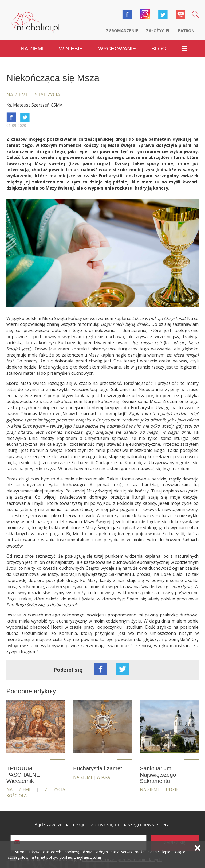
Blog (159, 49)
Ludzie (171, 789)
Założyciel (158, 30)
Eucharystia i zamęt (98, 768)
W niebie (71, 49)
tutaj (97, 857)
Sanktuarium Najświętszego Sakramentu (158, 774)
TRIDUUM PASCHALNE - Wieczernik (36, 774)
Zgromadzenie (122, 30)
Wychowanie (117, 49)
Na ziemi (32, 49)
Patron (186, 30)
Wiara (103, 777)
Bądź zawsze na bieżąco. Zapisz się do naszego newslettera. (102, 825)
